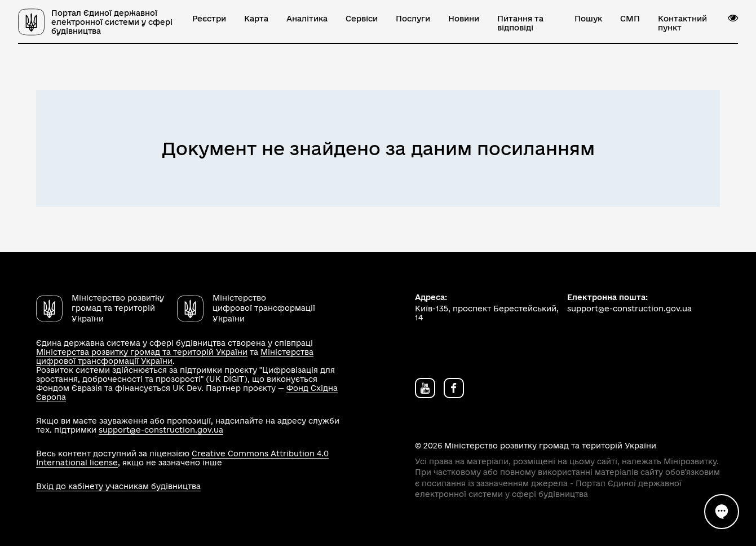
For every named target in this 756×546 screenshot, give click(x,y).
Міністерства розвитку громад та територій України (142, 352)
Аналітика (307, 19)
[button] (733, 18)
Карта (256, 19)
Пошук (588, 19)
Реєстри (209, 19)
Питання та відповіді (520, 23)
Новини (464, 19)
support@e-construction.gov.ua (161, 430)
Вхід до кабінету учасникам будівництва (118, 486)
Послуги (413, 19)
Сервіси (362, 19)
